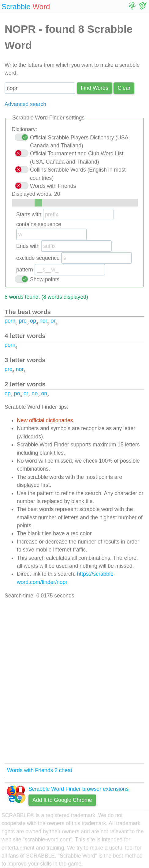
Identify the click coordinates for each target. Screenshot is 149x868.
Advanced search (25, 104)
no (35, 393)
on (44, 393)
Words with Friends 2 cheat (40, 770)
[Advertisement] (74, 682)
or (53, 321)
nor (43, 321)
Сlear (124, 88)
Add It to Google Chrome (62, 800)
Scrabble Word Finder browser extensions (78, 789)
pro (22, 321)
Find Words (95, 88)
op (33, 321)
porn (10, 321)
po (17, 393)
